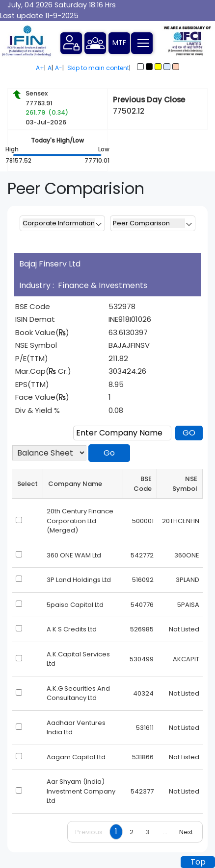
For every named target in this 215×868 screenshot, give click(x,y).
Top (198, 862)
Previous (89, 832)
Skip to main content (98, 68)
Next (186, 832)
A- (59, 68)
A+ (40, 68)
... (165, 832)
